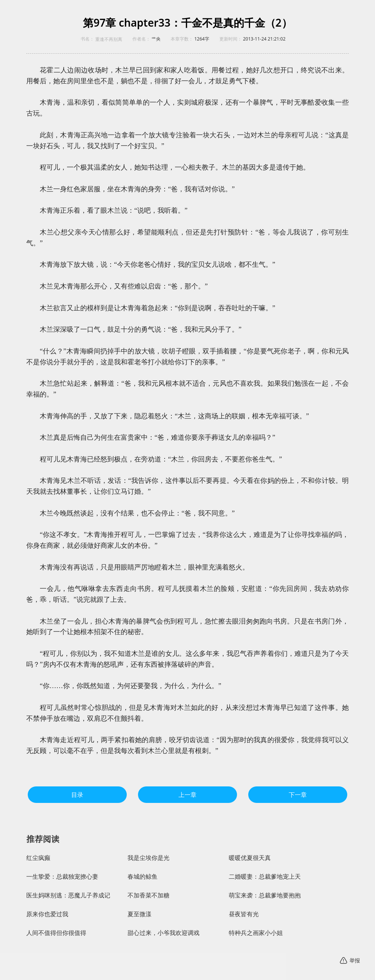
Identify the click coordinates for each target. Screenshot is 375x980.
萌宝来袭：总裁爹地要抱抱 (265, 895)
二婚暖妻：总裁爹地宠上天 (265, 877)
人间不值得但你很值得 (56, 933)
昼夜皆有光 (244, 914)
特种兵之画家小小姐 (256, 933)
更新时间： (231, 39)
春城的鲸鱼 (142, 877)
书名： (87, 39)
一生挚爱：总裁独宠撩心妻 (62, 877)
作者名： (141, 39)
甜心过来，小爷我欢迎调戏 (163, 933)
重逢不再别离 (109, 39)
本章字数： (182, 39)
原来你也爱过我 (47, 914)
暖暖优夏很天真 (250, 858)
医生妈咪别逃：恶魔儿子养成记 (68, 895)
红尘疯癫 (38, 858)
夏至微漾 (139, 914)
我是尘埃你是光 (148, 858)
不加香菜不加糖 (148, 895)
